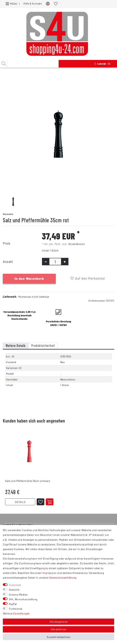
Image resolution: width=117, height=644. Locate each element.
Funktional (16, 609)
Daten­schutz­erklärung (63, 578)
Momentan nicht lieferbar (34, 297)
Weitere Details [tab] (16, 346)
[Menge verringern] (46, 262)
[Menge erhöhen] (65, 262)
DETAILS (20, 502)
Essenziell (15, 585)
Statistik (14, 590)
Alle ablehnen (58, 629)
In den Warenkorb (29, 278)
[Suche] (4, 64)
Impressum (49, 573)
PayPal (13, 604)
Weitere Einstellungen (16, 613)
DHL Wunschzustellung (23, 599)
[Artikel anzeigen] (50, 502)
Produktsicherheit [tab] (43, 346)
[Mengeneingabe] (55, 262)
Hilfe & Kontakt (33, 3)
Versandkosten (77, 244)
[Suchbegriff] (29, 64)
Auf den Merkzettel (88, 278)
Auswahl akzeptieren (59, 637)
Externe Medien (18, 595)
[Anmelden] (48, 3)
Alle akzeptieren (59, 622)
